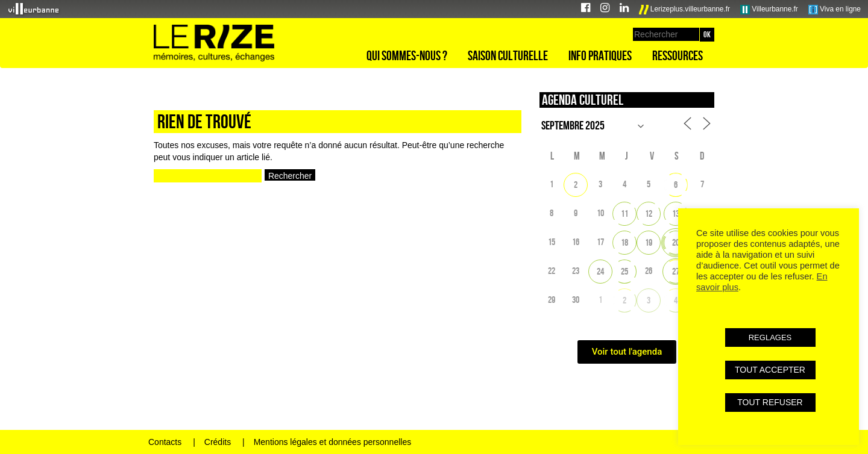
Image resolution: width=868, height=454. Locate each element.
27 (676, 271)
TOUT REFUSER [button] (770, 402)
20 (676, 242)
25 (624, 271)
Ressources (678, 55)
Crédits (218, 442)
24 (600, 271)
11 (624, 213)
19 (649, 242)
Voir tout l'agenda (627, 352)
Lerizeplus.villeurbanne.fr (685, 10)
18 (624, 242)
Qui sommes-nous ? (407, 55)
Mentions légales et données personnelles (333, 442)
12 (649, 213)
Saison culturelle (508, 55)
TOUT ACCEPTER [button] (770, 370)
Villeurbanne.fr (769, 10)
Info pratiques (600, 55)
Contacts (165, 442)
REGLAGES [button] (770, 337)
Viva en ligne (835, 10)
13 (676, 213)
